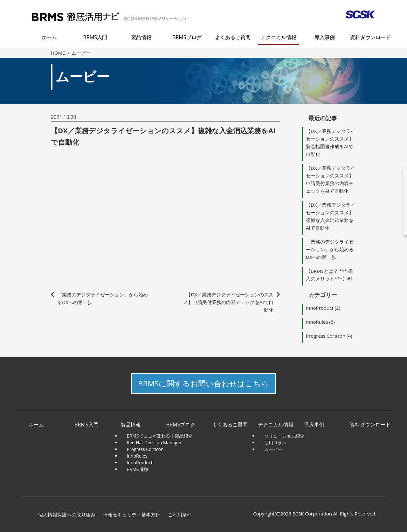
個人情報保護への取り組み (67, 515)
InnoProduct (320, 308)
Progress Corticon (326, 336)
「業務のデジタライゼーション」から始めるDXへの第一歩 (330, 249)
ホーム (49, 37)
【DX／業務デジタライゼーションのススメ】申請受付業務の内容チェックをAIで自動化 (228, 302)
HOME (60, 53)
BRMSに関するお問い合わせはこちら (203, 383)
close (401, 165)
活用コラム (275, 442)
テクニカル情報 (279, 37)
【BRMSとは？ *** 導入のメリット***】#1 (329, 275)
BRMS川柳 (137, 469)
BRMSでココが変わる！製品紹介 (160, 436)
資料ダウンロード (370, 37)
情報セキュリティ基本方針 (132, 515)
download (364, 202)
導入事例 (325, 37)
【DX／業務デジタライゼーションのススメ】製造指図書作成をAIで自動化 (331, 142)
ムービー (273, 449)
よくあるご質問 (233, 37)
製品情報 (141, 37)
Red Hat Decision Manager (154, 442)
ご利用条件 (180, 515)
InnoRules (317, 322)
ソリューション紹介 (284, 436)
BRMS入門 (95, 37)
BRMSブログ (187, 37)
